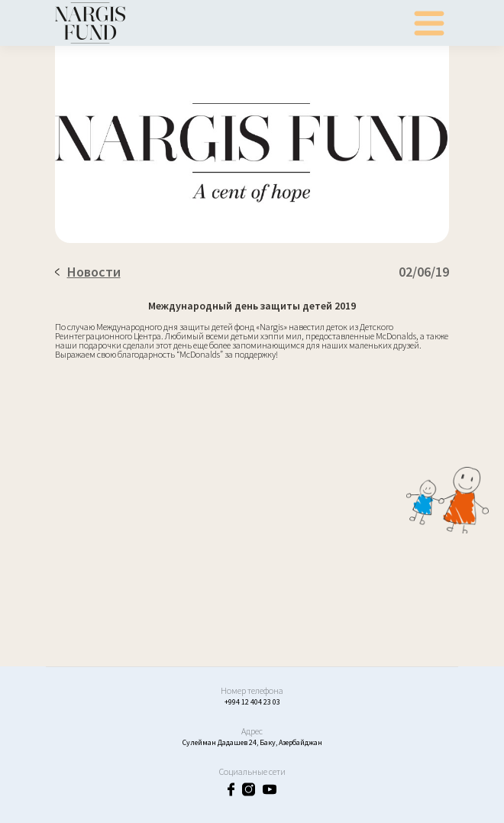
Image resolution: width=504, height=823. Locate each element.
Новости (88, 272)
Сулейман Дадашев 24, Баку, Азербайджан (252, 742)
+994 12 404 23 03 (252, 702)
